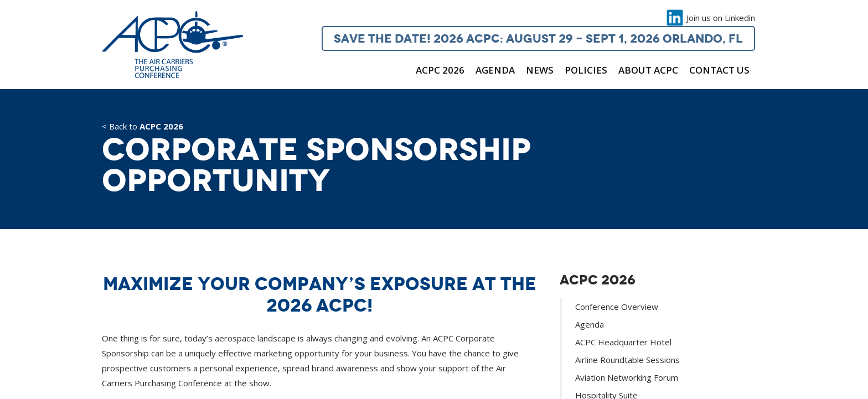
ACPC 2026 (440, 70)
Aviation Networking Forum (627, 377)
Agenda (495, 70)
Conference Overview (617, 307)
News (540, 70)
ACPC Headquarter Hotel (623, 342)
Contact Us (719, 70)
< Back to (143, 127)
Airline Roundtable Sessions (627, 360)
